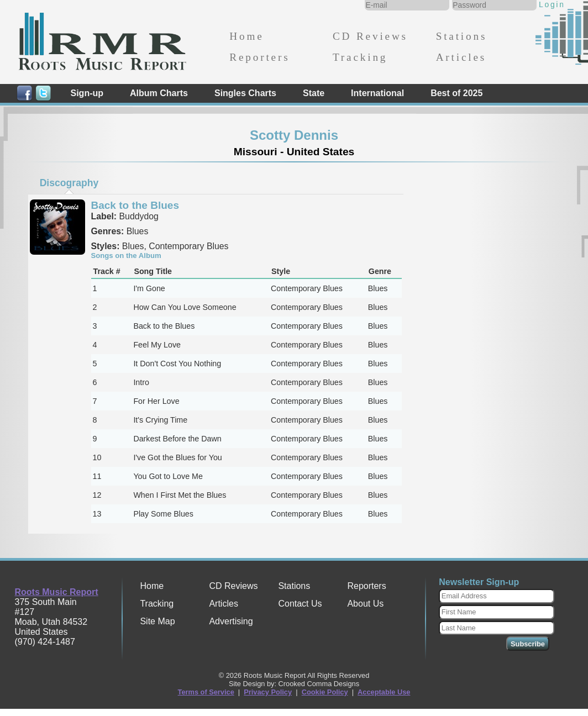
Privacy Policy (268, 692)
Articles (461, 57)
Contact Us (300, 604)
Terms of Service (206, 692)
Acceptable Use (384, 692)
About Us (365, 604)
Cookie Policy (325, 692)
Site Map (157, 621)
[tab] (69, 183)
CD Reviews (370, 36)
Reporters (259, 57)
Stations (462, 36)
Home (246, 36)
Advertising (231, 621)
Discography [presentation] (69, 183)
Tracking (360, 57)
